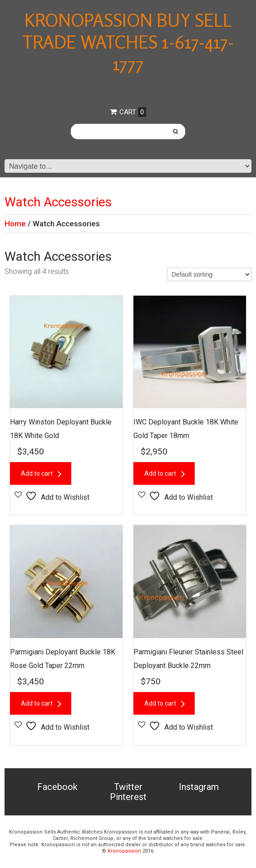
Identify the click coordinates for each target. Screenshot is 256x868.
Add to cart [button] (37, 473)
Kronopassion (124, 851)
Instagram (199, 787)
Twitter (128, 787)
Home (15, 224)
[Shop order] (209, 274)
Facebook (57, 787)
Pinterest (128, 797)
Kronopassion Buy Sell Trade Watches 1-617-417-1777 (128, 42)
